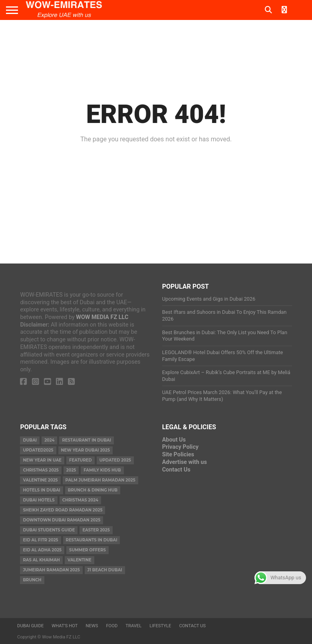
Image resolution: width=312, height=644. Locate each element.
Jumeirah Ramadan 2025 (51, 570)
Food (112, 626)
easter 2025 (96, 530)
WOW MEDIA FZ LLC (102, 317)
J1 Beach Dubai (105, 570)
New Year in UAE (42, 460)
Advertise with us (185, 462)
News (92, 626)
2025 (71, 470)
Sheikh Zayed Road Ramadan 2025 (63, 510)
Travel (133, 626)
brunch (32, 580)
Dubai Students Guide (49, 530)
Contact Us (176, 470)
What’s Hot (65, 626)
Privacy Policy (180, 447)
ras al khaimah (41, 560)
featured (80, 460)
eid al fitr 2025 (40, 540)
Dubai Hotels (39, 500)
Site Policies (178, 455)
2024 (49, 440)
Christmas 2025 (41, 470)
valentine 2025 (40, 480)
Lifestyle (160, 626)
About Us (174, 440)
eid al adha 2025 (42, 550)
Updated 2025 (115, 460)
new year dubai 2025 (85, 450)
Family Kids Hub (102, 470)
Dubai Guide (30, 626)
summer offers (87, 550)
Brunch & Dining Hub (93, 490)
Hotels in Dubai (41, 490)
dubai (30, 440)
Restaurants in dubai (92, 540)
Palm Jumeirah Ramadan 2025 (100, 480)
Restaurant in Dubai (86, 440)
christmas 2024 (80, 500)
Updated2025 (38, 450)
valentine (79, 560)
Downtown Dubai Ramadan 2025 (62, 520)
